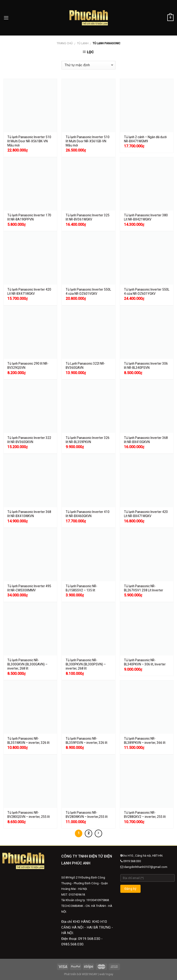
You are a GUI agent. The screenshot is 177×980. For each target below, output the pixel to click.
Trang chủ (65, 43)
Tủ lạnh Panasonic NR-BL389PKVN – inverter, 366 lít (145, 741)
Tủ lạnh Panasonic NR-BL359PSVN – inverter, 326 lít (87, 741)
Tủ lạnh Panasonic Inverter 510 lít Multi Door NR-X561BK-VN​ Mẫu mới (29, 141)
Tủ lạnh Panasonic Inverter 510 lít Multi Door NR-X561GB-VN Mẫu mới (88, 141)
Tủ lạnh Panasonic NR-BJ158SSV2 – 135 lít (81, 588)
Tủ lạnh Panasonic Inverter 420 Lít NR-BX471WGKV (29, 292)
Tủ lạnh (83, 43)
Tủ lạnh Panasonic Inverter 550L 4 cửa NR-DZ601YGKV (147, 292)
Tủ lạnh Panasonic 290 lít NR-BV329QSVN (28, 366)
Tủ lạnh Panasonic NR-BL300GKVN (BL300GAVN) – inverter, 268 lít (27, 664)
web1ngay (106, 974)
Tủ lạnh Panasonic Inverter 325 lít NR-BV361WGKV (88, 217)
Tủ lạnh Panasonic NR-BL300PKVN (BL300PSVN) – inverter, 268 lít (86, 664)
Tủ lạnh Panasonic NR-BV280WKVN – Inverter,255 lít (87, 815)
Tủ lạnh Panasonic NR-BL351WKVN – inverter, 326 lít (28, 741)
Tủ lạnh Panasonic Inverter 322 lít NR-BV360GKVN (29, 440)
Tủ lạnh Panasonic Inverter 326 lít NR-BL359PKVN (88, 440)
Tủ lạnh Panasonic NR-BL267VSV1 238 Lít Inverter (144, 588)
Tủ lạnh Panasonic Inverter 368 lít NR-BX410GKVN (146, 440)
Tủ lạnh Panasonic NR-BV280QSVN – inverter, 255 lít (29, 815)
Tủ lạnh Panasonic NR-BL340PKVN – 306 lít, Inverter (145, 662)
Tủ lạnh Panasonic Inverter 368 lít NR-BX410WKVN (29, 514)
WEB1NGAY (90, 974)
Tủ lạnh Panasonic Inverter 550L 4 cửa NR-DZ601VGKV (88, 292)
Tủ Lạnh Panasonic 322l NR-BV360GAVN (85, 366)
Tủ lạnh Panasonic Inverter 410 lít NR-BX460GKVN (88, 514)
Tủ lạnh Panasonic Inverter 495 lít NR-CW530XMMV (29, 588)
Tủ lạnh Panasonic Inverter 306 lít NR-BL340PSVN (146, 366)
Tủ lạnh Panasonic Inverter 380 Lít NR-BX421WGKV (146, 217)
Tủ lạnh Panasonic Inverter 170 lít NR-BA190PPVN (29, 217)
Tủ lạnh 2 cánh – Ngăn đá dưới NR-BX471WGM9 (145, 139)
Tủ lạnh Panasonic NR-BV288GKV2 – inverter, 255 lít (145, 815)
